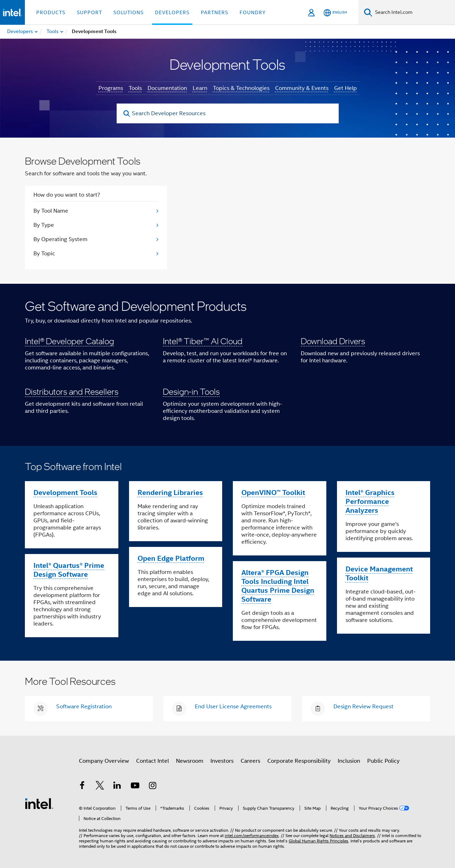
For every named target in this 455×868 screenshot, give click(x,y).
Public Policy (383, 761)
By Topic (44, 254)
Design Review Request (363, 707)
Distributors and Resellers (72, 391)
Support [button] (89, 12)
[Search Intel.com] (414, 12)
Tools (135, 88)
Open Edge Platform (171, 558)
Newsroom (190, 761)
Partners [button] (215, 12)
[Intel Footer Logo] (39, 803)
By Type (44, 225)
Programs (111, 88)
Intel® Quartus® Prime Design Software (69, 570)
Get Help (346, 88)
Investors (222, 761)
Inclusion (349, 761)
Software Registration (84, 707)
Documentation (167, 88)
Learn (200, 88)
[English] (335, 13)
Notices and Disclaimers (352, 835)
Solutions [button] (129, 12)
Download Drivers (333, 341)
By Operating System (60, 239)
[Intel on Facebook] (82, 787)
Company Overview (104, 761)
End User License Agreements (233, 707)
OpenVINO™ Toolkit (273, 492)
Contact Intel (152, 761)
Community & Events (302, 88)
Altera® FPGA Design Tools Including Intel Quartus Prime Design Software (278, 586)
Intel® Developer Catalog (69, 341)
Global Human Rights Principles (318, 841)
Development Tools (65, 492)
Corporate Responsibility (299, 761)
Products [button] (51, 12)
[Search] (368, 12)
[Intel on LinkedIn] (117, 787)
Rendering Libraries (170, 492)
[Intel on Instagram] (152, 787)
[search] (127, 114)
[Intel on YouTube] (135, 787)
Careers (250, 761)
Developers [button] (172, 12)
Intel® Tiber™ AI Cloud (203, 341)
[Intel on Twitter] (100, 787)
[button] (227, 365)
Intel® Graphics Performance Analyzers (370, 501)
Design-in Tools (191, 391)
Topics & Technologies (241, 88)
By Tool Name (51, 211)
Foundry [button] (253, 12)
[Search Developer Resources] (228, 113)
